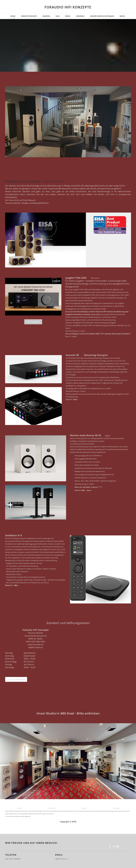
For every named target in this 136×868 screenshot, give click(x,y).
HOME (19, 808)
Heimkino (80, 16)
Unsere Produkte (29, 16)
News (68, 16)
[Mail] (114, 846)
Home (13, 16)
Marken (46, 16)
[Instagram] (118, 846)
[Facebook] (110, 846)
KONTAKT (117, 808)
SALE (58, 16)
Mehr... (123, 16)
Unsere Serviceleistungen (102, 16)
